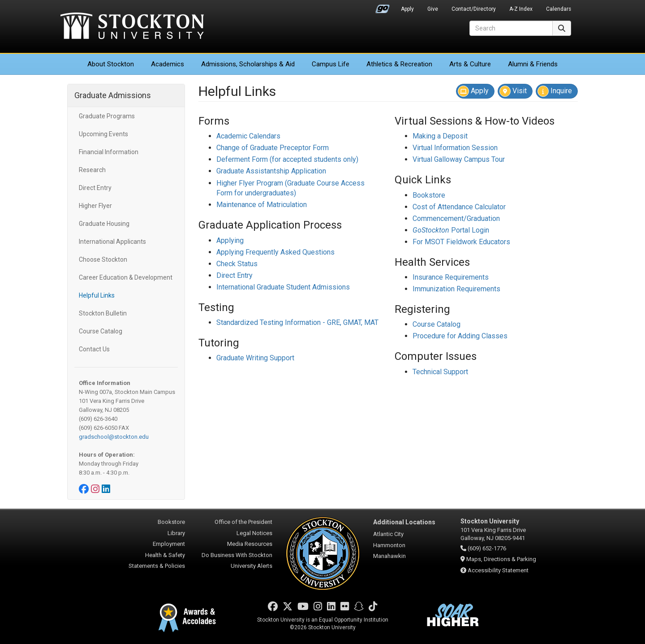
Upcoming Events (103, 134)
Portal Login (451, 230)
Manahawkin (389, 556)
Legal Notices (254, 533)
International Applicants (112, 242)
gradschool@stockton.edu (114, 437)
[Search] (511, 28)
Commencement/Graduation (456, 218)
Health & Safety (165, 555)
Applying (230, 240)
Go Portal (383, 7)
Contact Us (94, 349)
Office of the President (243, 522)
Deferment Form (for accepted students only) (287, 159)
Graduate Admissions (113, 95)
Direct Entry (95, 188)
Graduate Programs (107, 116)
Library (176, 533)
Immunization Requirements (456, 289)
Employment (169, 544)
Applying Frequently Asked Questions (275, 252)
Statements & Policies (157, 566)
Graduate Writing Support (255, 358)
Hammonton (389, 545)
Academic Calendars (248, 136)
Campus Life (331, 64)
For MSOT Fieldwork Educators (461, 242)
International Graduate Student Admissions (283, 287)
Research (92, 170)
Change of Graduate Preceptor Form (273, 148)
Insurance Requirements (451, 277)
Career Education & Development (126, 277)
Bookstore (429, 195)
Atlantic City (388, 534)
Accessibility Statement (498, 570)
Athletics (399, 64)
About (111, 64)
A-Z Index (521, 9)
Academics (168, 64)
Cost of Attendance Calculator (459, 207)
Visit (513, 91)
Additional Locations (404, 522)
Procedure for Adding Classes (460, 336)
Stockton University (132, 27)
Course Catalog (101, 331)
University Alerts (252, 566)
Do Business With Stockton (237, 555)
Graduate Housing (104, 224)
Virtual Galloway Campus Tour (459, 159)
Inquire (555, 91)
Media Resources (250, 544)
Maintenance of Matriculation (262, 205)
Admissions (248, 64)
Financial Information (109, 152)
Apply (407, 9)
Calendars (559, 9)
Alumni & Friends (533, 64)
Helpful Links (97, 295)
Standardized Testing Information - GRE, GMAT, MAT (297, 322)
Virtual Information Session (455, 148)
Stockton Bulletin (103, 313)
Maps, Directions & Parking (501, 559)
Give (433, 9)
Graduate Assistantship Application (271, 171)
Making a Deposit (440, 136)
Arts (470, 64)
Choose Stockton (103, 259)
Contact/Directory (474, 9)
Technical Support (440, 372)
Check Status (237, 264)
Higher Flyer (95, 206)
